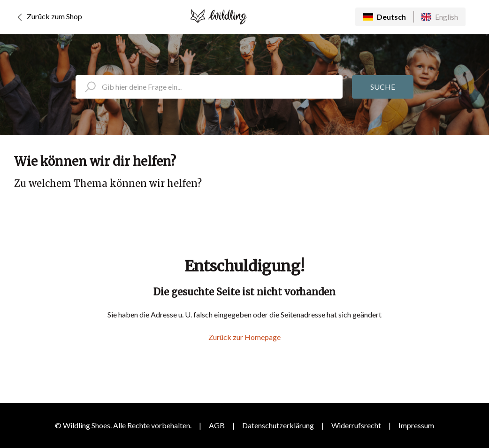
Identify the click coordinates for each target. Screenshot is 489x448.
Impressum (416, 425)
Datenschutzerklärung (278, 425)
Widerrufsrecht (356, 425)
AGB (217, 425)
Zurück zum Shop (48, 17)
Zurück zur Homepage (244, 337)
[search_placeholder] (209, 87)
